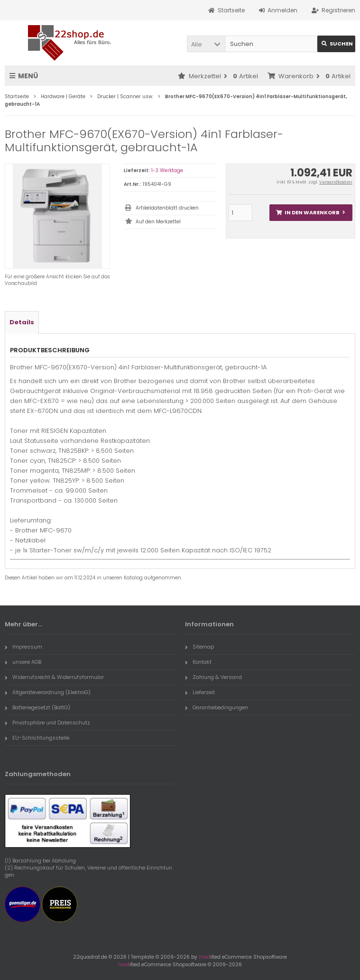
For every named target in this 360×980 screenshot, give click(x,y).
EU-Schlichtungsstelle (37, 738)
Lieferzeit (200, 692)
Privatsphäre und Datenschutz (47, 723)
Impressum (23, 647)
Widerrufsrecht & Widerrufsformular (54, 677)
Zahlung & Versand (213, 677)
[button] (206, 44)
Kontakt (198, 662)
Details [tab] (22, 322)
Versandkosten (336, 182)
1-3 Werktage (167, 170)
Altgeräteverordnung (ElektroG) (48, 692)
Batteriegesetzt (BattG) (37, 707)
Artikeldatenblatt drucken (167, 208)
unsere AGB (23, 662)
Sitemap (199, 647)
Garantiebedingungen (217, 707)
